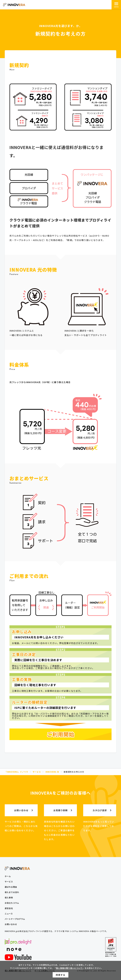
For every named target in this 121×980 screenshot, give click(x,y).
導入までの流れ (12, 892)
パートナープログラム (15, 919)
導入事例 (9, 897)
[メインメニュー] (116, 5)
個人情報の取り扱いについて (69, 969)
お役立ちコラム (12, 903)
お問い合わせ (11, 924)
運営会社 (9, 908)
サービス (9, 881)
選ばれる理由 (11, 887)
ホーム (8, 876)
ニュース (9, 914)
